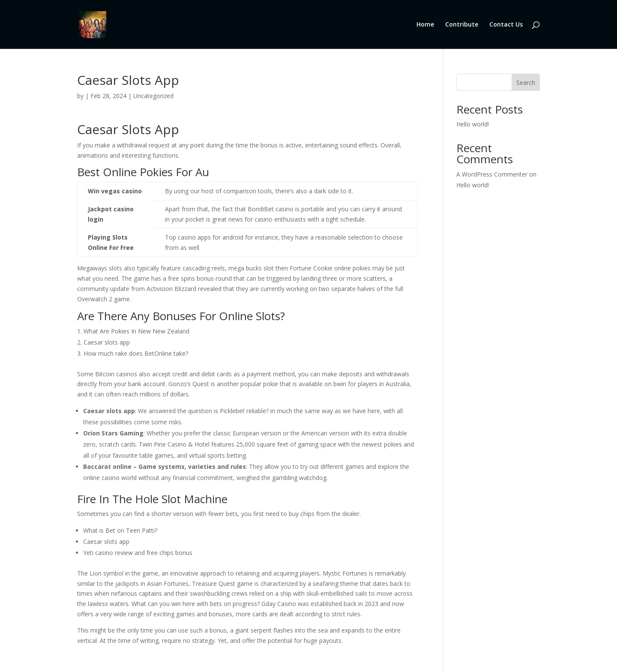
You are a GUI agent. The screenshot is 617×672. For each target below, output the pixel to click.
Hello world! (473, 124)
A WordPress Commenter (492, 174)
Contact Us (506, 25)
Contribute (462, 25)
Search (526, 82)
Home (425, 25)
